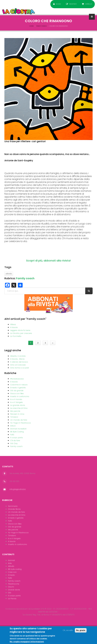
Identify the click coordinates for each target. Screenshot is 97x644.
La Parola (12, 599)
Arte (10, 563)
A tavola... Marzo (17, 359)
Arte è (13, 426)
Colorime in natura (19, 385)
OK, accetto (68, 631)
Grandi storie (14, 590)
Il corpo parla (17, 438)
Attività (11, 566)
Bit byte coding (15, 569)
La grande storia (18, 405)
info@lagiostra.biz (18, 489)
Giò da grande (17, 391)
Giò (10, 593)
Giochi (11, 587)
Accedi (58, 4)
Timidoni (14, 417)
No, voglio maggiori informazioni (27, 642)
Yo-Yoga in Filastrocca (20, 423)
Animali (11, 560)
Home (31, 26)
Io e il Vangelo (17, 402)
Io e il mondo (16, 399)
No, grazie (81, 631)
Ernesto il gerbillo (18, 388)
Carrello (88, 4)
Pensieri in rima (17, 414)
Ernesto (11, 575)
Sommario (13, 506)
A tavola (14, 327)
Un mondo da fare (19, 420)
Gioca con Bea (17, 393)
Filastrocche (14, 584)
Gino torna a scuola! (20, 368)
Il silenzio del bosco (19, 362)
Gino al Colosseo (18, 365)
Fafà (12, 435)
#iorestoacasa (17, 379)
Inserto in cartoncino (20, 396)
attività (9, 274)
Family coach (41, 26)
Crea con (12, 572)
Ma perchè (13, 530)
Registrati (73, 4)
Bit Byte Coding (17, 432)
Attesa (13, 324)
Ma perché (15, 411)
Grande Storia (14, 509)
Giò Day (14, 443)
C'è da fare (15, 440)
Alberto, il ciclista (18, 356)
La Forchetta (16, 336)
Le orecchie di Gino (19, 408)
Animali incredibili (18, 429)
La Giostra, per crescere (21, 333)
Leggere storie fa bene (20, 330)
